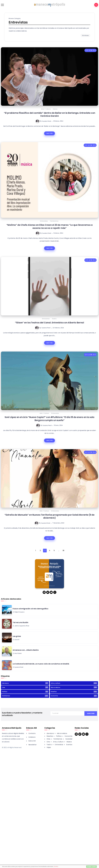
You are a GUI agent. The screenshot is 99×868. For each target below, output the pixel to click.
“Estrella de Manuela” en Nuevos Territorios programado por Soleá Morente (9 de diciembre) (49, 516)
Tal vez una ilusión (20, 622)
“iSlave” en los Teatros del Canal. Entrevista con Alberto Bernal (49, 323)
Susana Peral (47, 121)
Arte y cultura (46, 109)
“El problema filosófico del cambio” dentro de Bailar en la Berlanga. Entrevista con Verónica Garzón (49, 114)
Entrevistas (44, 221)
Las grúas (17, 636)
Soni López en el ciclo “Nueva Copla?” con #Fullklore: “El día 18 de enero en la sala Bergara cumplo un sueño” (49, 419)
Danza (55, 109)
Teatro (54, 319)
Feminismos (54, 221)
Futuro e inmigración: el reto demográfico (31, 609)
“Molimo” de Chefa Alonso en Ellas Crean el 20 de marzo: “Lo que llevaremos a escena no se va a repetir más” (50, 226)
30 (63, 550)
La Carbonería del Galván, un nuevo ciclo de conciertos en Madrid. (41, 664)
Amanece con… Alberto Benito (26, 650)
